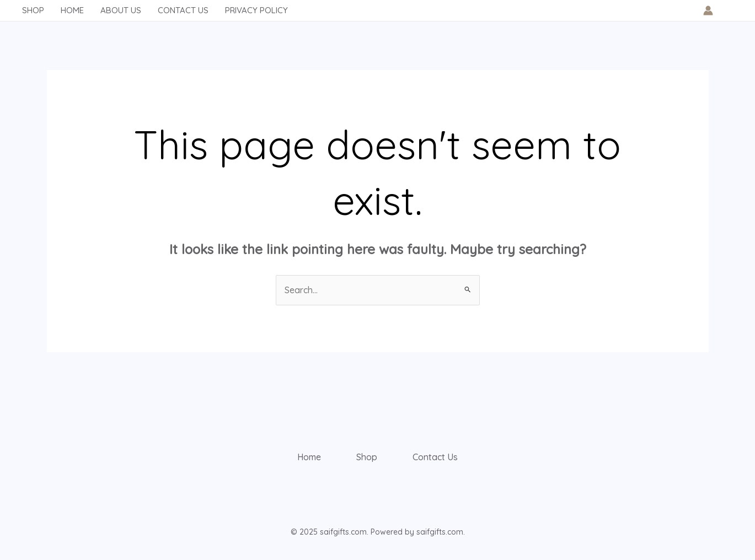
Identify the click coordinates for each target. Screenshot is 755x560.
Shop (33, 10)
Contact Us (183, 10)
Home (72, 10)
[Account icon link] (708, 10)
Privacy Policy (256, 10)
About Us (121, 10)
